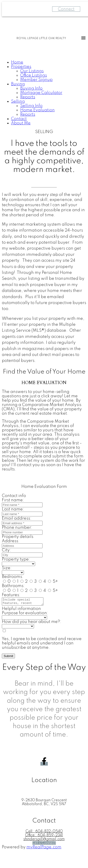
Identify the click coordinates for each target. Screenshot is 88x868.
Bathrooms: (13, 586)
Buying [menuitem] (18, 84)
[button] (44, 765)
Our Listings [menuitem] (32, 71)
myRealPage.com (44, 849)
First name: (13, 500)
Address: (11, 541)
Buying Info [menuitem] (31, 88)
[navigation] (44, 93)
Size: (7, 568)
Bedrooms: (13, 577)
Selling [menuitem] (18, 101)
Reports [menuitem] (28, 97)
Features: (11, 595)
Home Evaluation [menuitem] (37, 110)
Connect (66, 9)
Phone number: (17, 528)
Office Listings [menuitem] (34, 75)
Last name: (13, 509)
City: (6, 550)
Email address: (17, 518)
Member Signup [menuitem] (36, 80)
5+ (53, 582)
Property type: (16, 559)
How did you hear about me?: (32, 623)
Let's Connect (44, 844)
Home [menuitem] (17, 62)
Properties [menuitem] (21, 67)
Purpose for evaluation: (25, 614)
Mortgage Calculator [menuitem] (41, 93)
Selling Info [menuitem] (31, 106)
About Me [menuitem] (21, 123)
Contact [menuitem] (19, 119)
